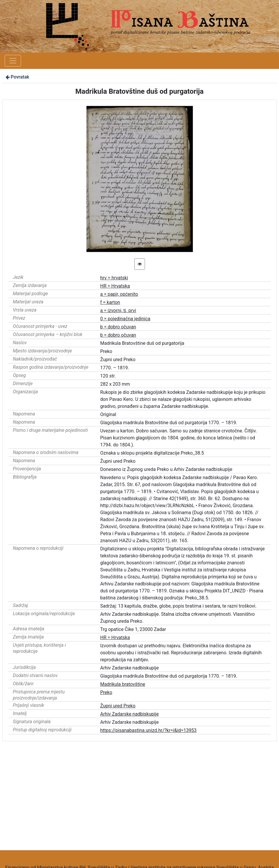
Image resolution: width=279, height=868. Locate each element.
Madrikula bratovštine (123, 684)
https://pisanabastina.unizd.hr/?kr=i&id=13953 (148, 730)
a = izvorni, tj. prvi (118, 311)
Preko (106, 692)
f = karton (110, 302)
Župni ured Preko (118, 706)
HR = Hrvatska (115, 286)
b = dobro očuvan (118, 327)
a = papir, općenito (119, 294)
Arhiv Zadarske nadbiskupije (129, 714)
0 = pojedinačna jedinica (125, 319)
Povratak (17, 77)
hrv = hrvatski (114, 278)
